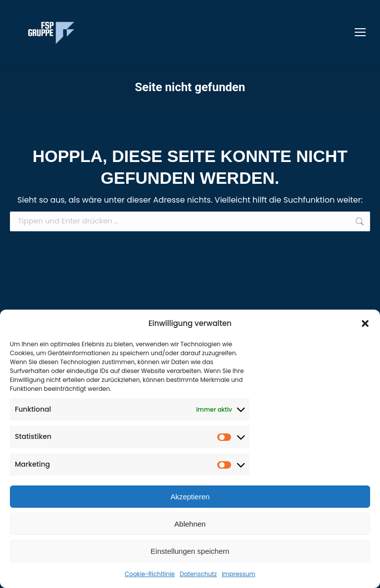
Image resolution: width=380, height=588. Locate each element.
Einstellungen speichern (190, 551)
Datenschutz (198, 574)
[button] (365, 323)
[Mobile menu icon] (360, 32)
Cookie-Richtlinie (150, 574)
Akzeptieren (190, 497)
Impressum (238, 574)
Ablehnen (190, 524)
